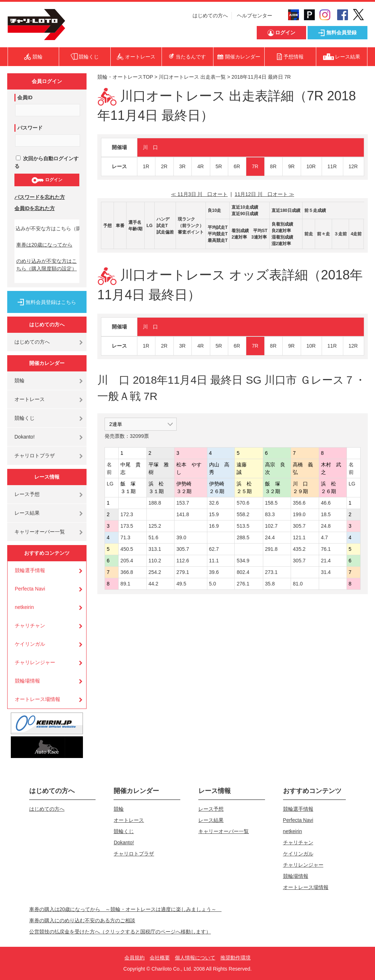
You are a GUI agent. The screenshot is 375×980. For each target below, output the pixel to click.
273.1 (271, 572)
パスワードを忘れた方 (40, 197)
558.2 (243, 514)
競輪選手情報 (30, 570)
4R (200, 166)
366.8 (127, 572)
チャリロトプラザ (35, 456)
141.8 (183, 514)
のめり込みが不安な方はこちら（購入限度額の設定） (47, 265)
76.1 (326, 549)
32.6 (214, 503)
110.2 (155, 561)
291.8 (271, 549)
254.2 (155, 572)
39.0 (181, 537)
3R (182, 166)
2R (164, 166)
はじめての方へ (210, 16)
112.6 (183, 561)
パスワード (30, 128)
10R (311, 166)
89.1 (125, 584)
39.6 (214, 572)
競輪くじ (25, 418)
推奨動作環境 (235, 958)
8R (273, 166)
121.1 (299, 537)
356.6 (299, 503)
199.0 (299, 514)
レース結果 (27, 513)
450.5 (127, 549)
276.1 (243, 584)
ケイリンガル (30, 644)
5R (219, 166)
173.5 (127, 526)
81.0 (298, 584)
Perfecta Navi (30, 589)
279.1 (183, 572)
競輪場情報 (27, 681)
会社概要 (160, 958)
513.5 (243, 526)
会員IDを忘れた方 (35, 208)
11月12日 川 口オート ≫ (264, 194)
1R (146, 166)
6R (237, 166)
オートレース (30, 399)
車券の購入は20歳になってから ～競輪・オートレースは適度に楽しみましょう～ (125, 909)
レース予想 (27, 494)
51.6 (153, 537)
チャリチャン (30, 626)
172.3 (127, 514)
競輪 (19, 380)
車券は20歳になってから (44, 245)
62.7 (214, 549)
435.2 (299, 549)
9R (291, 166)
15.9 (214, 514)
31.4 (326, 572)
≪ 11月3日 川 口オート (199, 194)
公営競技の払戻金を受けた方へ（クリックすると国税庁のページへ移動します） (120, 932)
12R (353, 166)
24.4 (270, 537)
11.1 (214, 561)
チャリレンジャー (35, 662)
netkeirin (24, 607)
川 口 (150, 147)
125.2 (155, 526)
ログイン (47, 180)
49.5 (181, 584)
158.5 (271, 503)
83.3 (270, 514)
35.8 (270, 584)
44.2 (153, 584)
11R (332, 166)
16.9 (214, 526)
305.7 (299, 526)
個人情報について (195, 958)
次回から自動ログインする (47, 162)
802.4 (243, 572)
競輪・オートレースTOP (125, 77)
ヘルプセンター (255, 16)
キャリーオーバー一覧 (40, 532)
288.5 (243, 537)
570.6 (243, 503)
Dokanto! (25, 437)
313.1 (155, 549)
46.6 (326, 503)
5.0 (213, 584)
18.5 (326, 514)
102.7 (271, 526)
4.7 (324, 537)
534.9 (243, 561)
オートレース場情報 (37, 699)
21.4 (326, 561)
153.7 (183, 503)
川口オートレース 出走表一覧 (192, 77)
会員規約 (134, 958)
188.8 (155, 503)
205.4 (127, 561)
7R (255, 166)
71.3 (125, 537)
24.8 (326, 526)
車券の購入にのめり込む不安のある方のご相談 (82, 920)
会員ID (25, 97)
